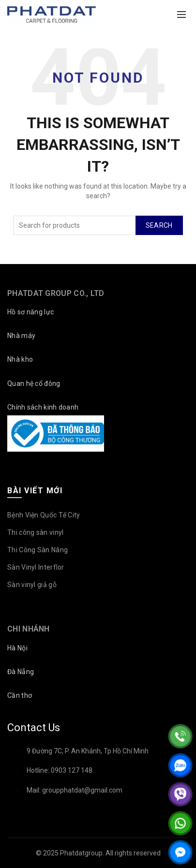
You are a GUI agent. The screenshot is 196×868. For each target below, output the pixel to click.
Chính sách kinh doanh (43, 407)
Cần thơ (20, 695)
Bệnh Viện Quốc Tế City (44, 515)
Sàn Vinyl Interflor (36, 567)
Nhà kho (20, 359)
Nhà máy (21, 336)
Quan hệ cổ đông (34, 383)
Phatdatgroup (81, 853)
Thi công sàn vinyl (35, 532)
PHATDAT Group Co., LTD (56, 293)
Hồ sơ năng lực (30, 312)
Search (159, 225)
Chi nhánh (29, 629)
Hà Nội (17, 648)
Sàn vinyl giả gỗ (32, 585)
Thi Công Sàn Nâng (38, 550)
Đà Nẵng (21, 672)
